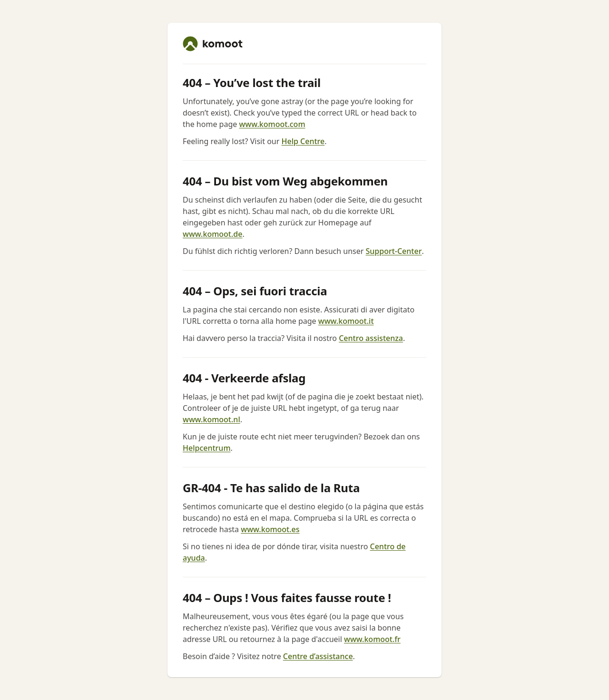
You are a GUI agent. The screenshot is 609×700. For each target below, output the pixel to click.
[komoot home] (213, 44)
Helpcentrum (207, 448)
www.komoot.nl (211, 419)
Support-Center (393, 251)
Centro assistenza (371, 338)
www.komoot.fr (372, 639)
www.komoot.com (272, 124)
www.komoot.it (346, 321)
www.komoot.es (270, 529)
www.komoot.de (212, 234)
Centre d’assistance (318, 656)
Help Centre (303, 141)
